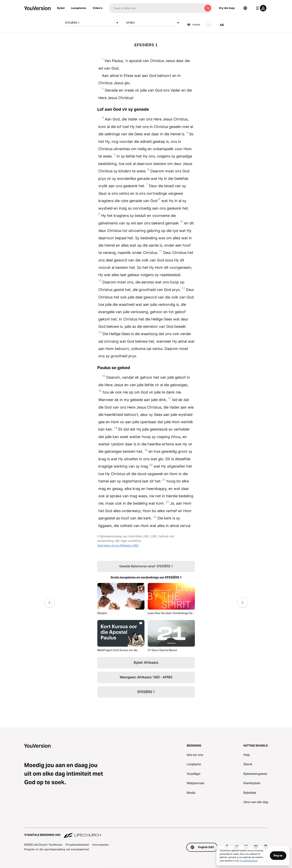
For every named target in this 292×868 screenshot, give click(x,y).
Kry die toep (227, 8)
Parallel (194, 25)
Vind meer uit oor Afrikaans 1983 (118, 546)
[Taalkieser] (245, 8)
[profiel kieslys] (260, 8)
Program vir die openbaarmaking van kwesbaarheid (56, 849)
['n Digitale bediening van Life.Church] (146, 833)
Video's (98, 8)
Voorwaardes (100, 845)
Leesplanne (79, 8)
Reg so (278, 855)
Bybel (61, 8)
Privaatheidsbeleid (77, 845)
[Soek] (156, 8)
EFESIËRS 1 (92, 23)
